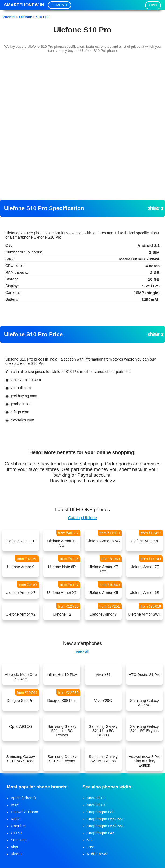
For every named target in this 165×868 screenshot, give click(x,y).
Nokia (16, 819)
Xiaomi (17, 854)
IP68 (91, 847)
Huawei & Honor (24, 812)
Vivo (14, 847)
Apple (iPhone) (23, 798)
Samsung (19, 840)
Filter (153, 5)
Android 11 (96, 798)
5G (89, 840)
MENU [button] (62, 5)
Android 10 (96, 805)
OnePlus (18, 826)
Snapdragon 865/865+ (105, 819)
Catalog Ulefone (83, 518)
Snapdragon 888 (101, 812)
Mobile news (97, 854)
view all (82, 651)
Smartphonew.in (24, 5)
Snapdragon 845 (101, 833)
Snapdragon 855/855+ (105, 826)
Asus (15, 805)
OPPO (16, 833)
